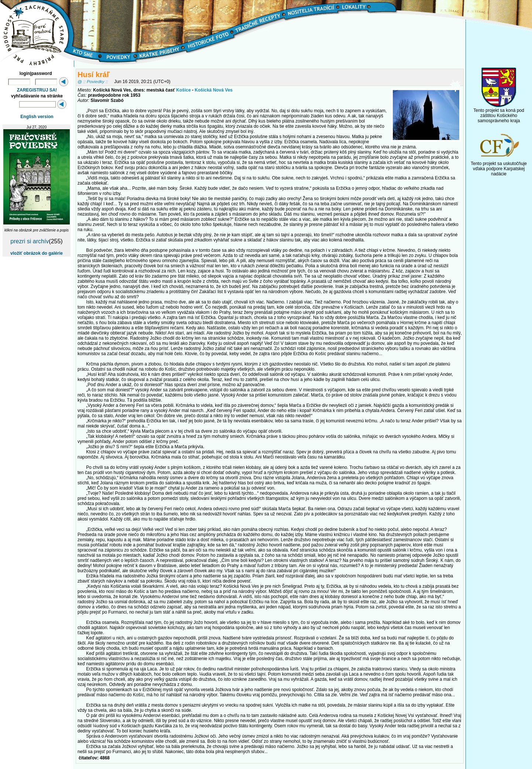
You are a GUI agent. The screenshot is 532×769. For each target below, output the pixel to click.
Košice (183, 90)
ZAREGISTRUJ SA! (37, 90)
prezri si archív (30, 241)
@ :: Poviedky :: (93, 81)
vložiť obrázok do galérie (37, 253)
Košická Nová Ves (214, 90)
